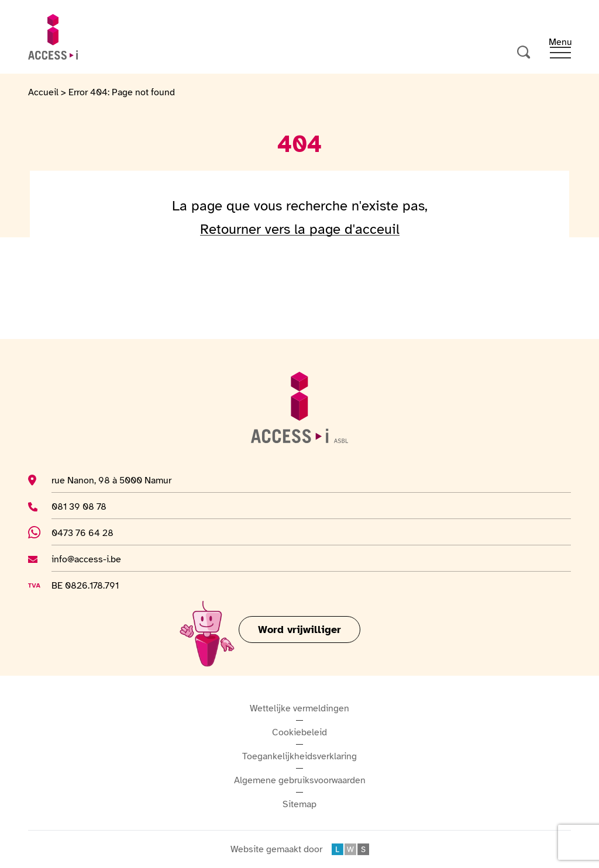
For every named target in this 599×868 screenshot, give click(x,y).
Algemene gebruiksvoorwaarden (300, 780)
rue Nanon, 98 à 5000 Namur (111, 480)
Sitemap (299, 804)
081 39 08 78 (86, 506)
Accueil (43, 92)
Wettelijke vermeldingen (299, 708)
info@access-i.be (86, 559)
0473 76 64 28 (90, 532)
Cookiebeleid (299, 732)
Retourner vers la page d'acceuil (300, 229)
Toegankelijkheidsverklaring (299, 756)
